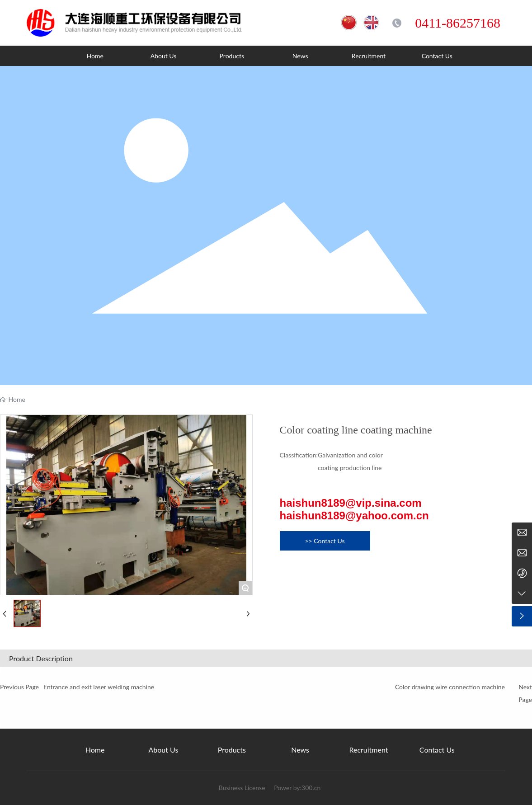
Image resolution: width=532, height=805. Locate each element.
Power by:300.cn (297, 788)
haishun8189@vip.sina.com (351, 503)
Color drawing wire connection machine (450, 687)
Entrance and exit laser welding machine (99, 687)
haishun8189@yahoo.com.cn (354, 515)
